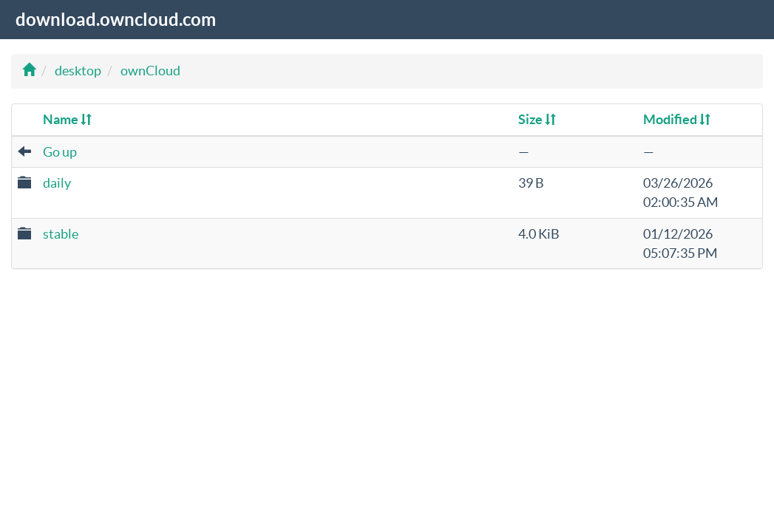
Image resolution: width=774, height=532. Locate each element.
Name (67, 119)
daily (57, 183)
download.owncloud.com (116, 20)
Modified (677, 119)
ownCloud (150, 71)
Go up (60, 152)
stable (61, 234)
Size (537, 119)
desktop (78, 71)
